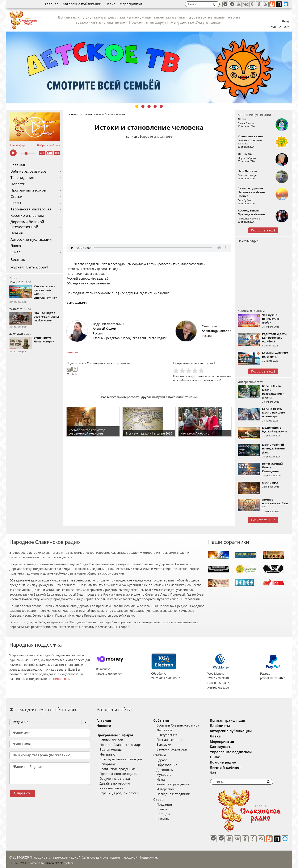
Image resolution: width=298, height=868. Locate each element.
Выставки (170, 745)
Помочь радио (248, 241)
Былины (169, 819)
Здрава (168, 760)
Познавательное (176, 740)
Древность (171, 770)
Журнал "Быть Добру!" (30, 267)
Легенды (169, 814)
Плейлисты (232, 726)
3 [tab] (149, 106)
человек (74, 352)
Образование (173, 765)
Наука (167, 779)
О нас (15, 252)
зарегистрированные (218, 376)
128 (42, 153)
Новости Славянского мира (121, 745)
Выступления (173, 735)
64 (49, 153)
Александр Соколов (217, 331)
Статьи (17, 197)
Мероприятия (131, 4)
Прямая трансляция (240, 721)
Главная (52, 4)
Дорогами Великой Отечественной (27, 224)
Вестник (18, 260)
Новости (18, 184)
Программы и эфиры (29, 190)
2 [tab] (143, 106)
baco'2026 (18, 860)
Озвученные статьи (115, 779)
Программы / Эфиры (115, 735)
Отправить (22, 793)
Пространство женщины (118, 774)
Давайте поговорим (115, 783)
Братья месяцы (111, 750)
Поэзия (17, 233)
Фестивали (171, 730)
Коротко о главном (27, 216)
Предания (170, 805)
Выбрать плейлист (49, 145)
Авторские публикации (82, 4)
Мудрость (170, 775)
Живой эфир (17, 145)
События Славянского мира (184, 725)
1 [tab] (137, 106)
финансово (61, 679)
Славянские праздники (117, 769)
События (167, 721)
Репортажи (108, 764)
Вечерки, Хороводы (178, 749)
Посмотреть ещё (263, 230)
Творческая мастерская (31, 209)
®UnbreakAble (54, 860)
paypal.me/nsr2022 (272, 678)
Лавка (110, 4)
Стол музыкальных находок (121, 759)
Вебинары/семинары (29, 171)
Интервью (107, 754)
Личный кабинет (238, 768)
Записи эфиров (138, 137)
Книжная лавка (111, 788)
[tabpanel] (149, 67)
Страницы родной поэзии (119, 793)
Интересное (172, 789)
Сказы (16, 203)
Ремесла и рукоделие (179, 784)
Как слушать (234, 747)
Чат (274, 27)
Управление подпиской (243, 752)
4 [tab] (155, 106)
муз (57, 153)
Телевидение (22, 178)
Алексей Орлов (104, 329)
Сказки (168, 809)
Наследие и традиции (180, 794)
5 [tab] (161, 106)
